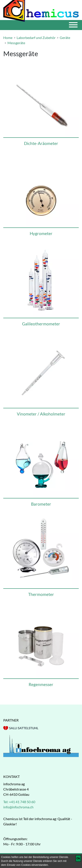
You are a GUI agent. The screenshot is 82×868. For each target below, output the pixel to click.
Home (8, 38)
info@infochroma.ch (18, 807)
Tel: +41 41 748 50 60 (19, 802)
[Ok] (78, 858)
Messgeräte (16, 43)
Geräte (65, 38)
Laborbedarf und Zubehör (36, 38)
